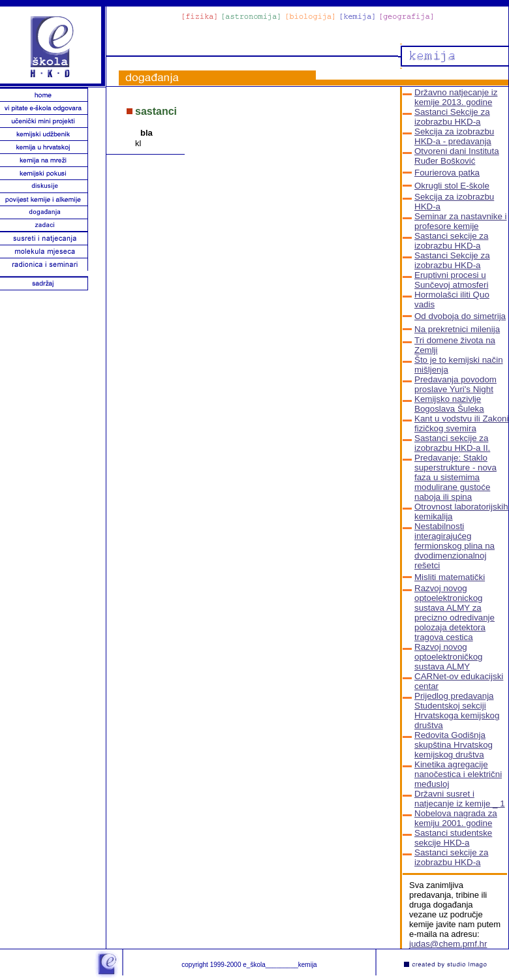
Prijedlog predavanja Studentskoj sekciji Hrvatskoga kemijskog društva (457, 711)
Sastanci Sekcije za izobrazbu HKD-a (452, 117)
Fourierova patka (447, 173)
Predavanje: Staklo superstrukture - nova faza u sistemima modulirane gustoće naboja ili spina (455, 477)
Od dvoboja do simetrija (460, 316)
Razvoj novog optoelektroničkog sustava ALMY (448, 657)
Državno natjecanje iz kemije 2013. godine (456, 97)
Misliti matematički (450, 577)
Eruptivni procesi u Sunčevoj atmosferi (451, 280)
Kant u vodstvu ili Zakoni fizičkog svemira (461, 423)
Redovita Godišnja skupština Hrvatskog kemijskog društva (454, 745)
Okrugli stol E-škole (452, 186)
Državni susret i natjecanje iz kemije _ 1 (460, 799)
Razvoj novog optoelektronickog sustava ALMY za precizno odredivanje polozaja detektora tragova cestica (455, 613)
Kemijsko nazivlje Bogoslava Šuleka (449, 404)
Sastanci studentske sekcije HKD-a (453, 838)
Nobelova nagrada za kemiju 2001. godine (456, 818)
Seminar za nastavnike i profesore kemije (461, 221)
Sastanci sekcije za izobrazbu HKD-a (451, 241)
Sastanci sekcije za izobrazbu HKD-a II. (452, 443)
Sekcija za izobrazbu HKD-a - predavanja (454, 136)
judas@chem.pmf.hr (448, 944)
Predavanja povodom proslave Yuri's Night (455, 384)
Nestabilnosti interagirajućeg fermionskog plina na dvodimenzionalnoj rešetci (455, 546)
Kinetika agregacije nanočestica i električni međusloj (458, 774)
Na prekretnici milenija (457, 329)
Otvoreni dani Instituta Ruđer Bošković (457, 156)
